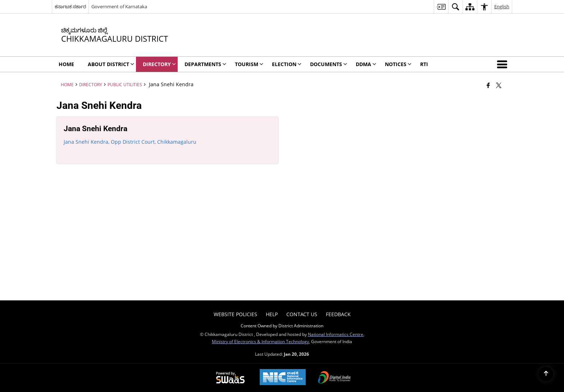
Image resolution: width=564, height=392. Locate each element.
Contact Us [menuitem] (302, 314)
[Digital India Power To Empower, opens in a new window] (335, 378)
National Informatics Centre (336, 334)
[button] (504, 64)
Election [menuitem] (287, 64)
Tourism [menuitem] (249, 64)
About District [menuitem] (111, 64)
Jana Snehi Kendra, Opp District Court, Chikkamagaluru (130, 142)
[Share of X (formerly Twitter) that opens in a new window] (499, 85)
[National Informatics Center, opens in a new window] (283, 378)
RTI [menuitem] (424, 64)
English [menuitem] (502, 6)
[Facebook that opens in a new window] (488, 85)
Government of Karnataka (119, 6)
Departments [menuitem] (205, 64)
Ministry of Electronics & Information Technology (260, 341)
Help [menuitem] (272, 314)
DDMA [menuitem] (366, 64)
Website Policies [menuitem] (235, 314)
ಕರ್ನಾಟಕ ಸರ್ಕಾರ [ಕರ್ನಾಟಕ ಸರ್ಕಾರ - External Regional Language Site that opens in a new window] (70, 6)
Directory (91, 84)
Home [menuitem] (66, 64)
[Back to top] (546, 374)
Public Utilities (125, 84)
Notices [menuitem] (398, 64)
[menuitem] (441, 7)
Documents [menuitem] (329, 64)
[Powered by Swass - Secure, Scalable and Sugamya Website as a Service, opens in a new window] (230, 378)
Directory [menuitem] (159, 64)
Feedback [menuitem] (338, 314)
